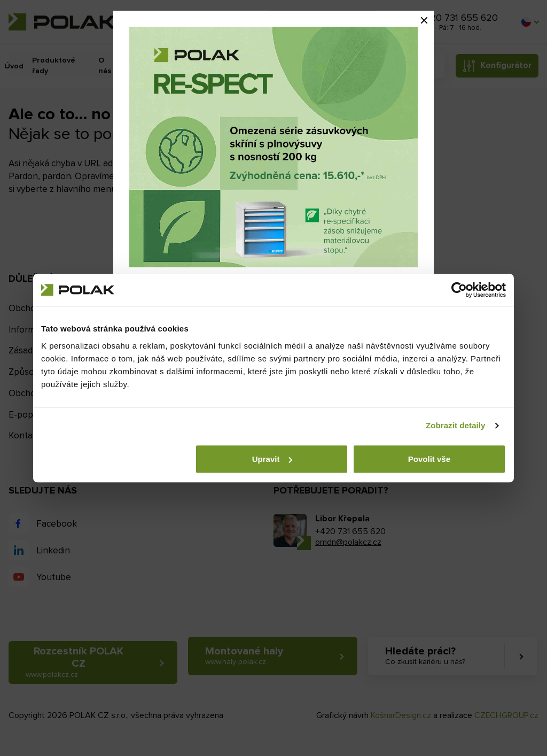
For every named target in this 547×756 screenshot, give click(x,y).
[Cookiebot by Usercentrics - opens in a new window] (459, 290)
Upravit (272, 459)
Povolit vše (429, 459)
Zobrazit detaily (456, 425)
